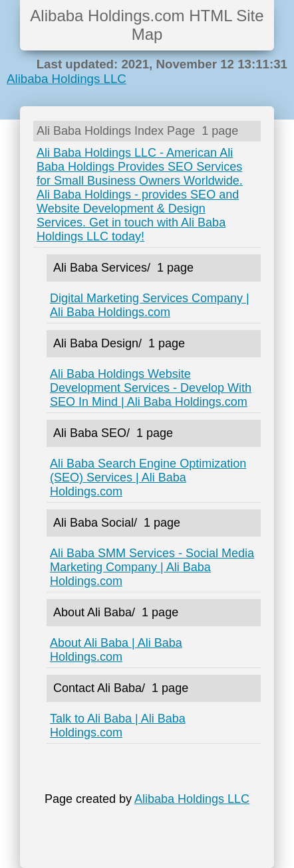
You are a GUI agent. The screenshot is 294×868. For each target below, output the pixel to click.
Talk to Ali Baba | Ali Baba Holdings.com (118, 726)
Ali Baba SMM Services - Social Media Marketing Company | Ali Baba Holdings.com (152, 567)
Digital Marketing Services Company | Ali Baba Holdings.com (150, 305)
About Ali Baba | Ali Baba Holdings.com (116, 650)
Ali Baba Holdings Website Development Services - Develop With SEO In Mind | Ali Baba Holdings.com (151, 388)
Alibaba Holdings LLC (67, 79)
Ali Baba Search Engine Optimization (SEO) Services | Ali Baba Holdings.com (148, 477)
